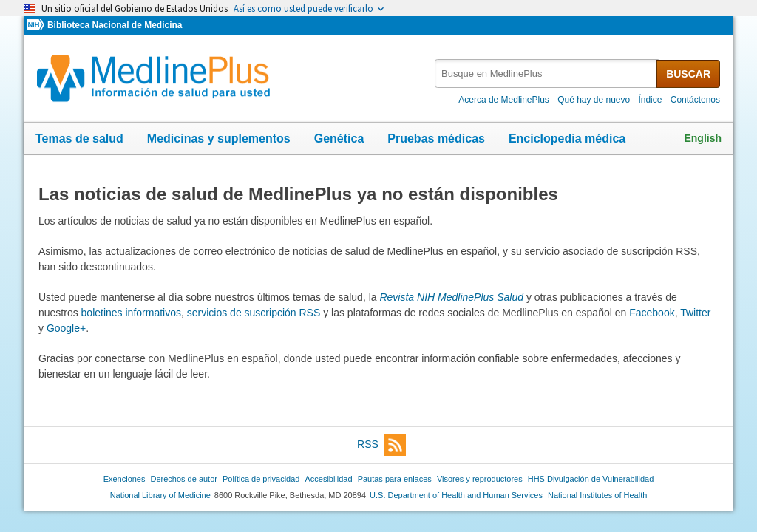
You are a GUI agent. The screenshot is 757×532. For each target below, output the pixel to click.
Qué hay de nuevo (594, 100)
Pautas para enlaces (395, 479)
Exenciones (125, 479)
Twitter (695, 313)
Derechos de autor (184, 479)
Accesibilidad (328, 479)
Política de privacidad (261, 479)
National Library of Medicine (160, 495)
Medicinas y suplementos (219, 139)
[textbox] (547, 74)
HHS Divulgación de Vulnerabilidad (591, 479)
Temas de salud (79, 139)
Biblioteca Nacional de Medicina (115, 25)
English (703, 138)
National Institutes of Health (597, 495)
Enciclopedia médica (567, 139)
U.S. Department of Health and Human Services (456, 495)
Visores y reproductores (480, 479)
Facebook (652, 313)
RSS (381, 445)
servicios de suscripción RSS (254, 313)
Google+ (66, 328)
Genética (339, 139)
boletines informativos (131, 313)
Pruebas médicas (436, 139)
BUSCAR (688, 74)
